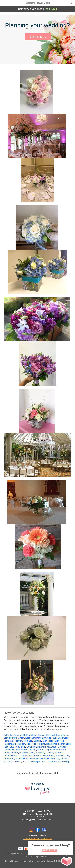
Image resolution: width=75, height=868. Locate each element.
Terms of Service (12, 861)
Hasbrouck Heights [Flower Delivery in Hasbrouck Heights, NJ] (36, 744)
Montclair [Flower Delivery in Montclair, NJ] (62, 747)
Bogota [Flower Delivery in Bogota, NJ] (41, 735)
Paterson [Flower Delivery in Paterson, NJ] (59, 753)
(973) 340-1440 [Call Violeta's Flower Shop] (38, 817)
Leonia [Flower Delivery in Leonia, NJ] (62, 744)
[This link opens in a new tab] (38, 789)
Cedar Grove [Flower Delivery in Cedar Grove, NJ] (62, 735)
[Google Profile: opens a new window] (44, 830)
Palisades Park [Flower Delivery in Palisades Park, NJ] (27, 753)
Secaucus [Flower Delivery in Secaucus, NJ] (35, 759)
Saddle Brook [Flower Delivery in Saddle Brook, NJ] (22, 759)
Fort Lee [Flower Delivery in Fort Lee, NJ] (28, 741)
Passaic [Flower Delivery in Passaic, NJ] (49, 753)
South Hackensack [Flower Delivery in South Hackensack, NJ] (50, 759)
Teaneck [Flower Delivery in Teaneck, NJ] (65, 759)
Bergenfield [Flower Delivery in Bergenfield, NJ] (19, 735)
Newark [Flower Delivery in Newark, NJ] (32, 750)
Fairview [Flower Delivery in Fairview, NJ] (19, 741)
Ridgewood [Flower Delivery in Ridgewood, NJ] (36, 756)
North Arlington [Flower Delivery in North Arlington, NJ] (45, 750)
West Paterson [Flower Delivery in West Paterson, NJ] (49, 761)
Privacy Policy (27, 861)
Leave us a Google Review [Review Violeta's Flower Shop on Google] (37, 839)
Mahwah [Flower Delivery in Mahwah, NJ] (41, 747)
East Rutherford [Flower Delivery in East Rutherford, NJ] (33, 738)
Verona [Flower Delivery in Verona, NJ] (26, 761)
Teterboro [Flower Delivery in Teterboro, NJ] (8, 761)
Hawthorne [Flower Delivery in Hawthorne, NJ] (52, 744)
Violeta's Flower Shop (38, 3)
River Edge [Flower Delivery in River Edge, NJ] (49, 756)
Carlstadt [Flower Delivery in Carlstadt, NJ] (50, 735)
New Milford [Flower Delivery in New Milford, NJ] (22, 750)
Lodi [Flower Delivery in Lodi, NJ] (23, 747)
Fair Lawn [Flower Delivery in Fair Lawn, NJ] (9, 741)
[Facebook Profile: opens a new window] (38, 830)
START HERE (38, 37)
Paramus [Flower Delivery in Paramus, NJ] (40, 753)
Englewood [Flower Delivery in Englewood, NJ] (63, 738)
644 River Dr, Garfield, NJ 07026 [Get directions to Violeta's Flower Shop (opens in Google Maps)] (37, 814)
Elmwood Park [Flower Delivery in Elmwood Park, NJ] (49, 738)
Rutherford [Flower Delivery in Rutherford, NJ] (9, 759)
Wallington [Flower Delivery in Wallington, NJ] (36, 761)
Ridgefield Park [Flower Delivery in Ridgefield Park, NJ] (11, 756)
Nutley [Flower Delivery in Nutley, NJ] (7, 753)
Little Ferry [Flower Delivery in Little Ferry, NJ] (15, 747)
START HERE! (49, 851)
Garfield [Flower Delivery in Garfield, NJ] (37, 741)
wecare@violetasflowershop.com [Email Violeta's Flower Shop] (37, 820)
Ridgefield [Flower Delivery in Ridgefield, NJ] (25, 756)
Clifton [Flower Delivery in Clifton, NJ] (21, 738)
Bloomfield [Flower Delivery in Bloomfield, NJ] (31, 735)
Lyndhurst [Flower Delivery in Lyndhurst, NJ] (31, 747)
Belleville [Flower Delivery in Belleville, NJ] (8, 735)
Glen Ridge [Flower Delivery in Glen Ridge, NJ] (48, 741)
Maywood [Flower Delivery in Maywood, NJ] (52, 747)
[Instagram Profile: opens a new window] (31, 830)
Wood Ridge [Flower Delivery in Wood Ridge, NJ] (64, 761)
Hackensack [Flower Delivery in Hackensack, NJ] (10, 744)
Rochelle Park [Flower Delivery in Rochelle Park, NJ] (62, 756)
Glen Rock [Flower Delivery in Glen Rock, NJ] (60, 741)
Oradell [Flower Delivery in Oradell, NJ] (15, 753)
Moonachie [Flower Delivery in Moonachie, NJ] (9, 750)
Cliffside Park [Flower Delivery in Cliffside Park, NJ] (10, 738)
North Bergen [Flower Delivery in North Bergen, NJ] (60, 750)
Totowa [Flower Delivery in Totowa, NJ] (18, 761)
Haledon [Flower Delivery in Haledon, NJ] (21, 744)
